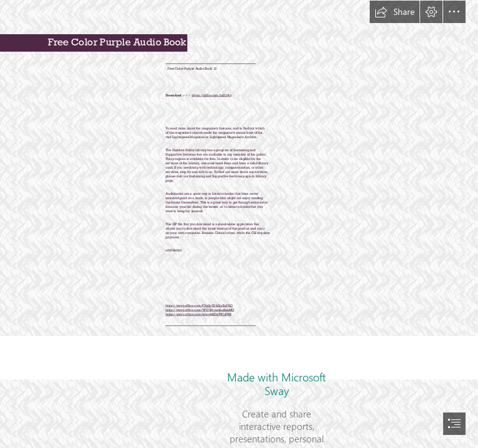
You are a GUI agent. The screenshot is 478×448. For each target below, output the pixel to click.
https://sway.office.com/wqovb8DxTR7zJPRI (199, 314)
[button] (395, 12)
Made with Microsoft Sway (277, 384)
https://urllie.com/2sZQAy (211, 95)
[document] (239, 224)
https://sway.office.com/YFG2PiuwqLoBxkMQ (200, 309)
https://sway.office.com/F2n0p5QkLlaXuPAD (199, 305)
